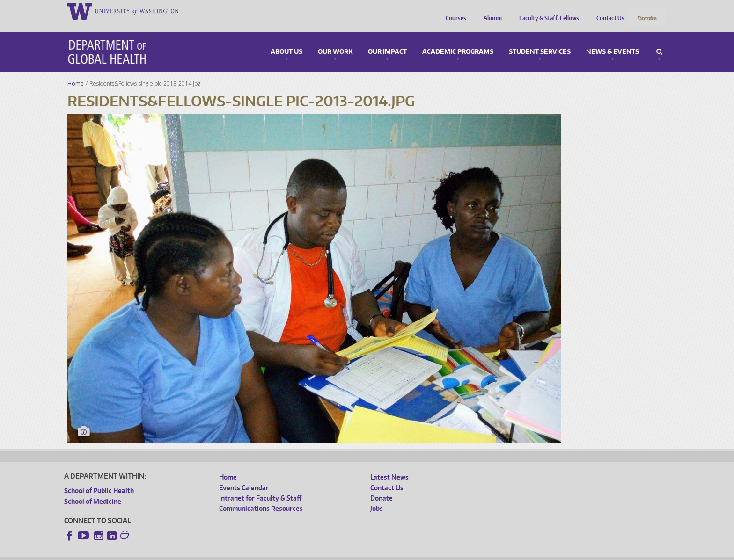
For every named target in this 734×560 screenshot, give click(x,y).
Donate (647, 11)
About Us (286, 39)
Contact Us (608, 11)
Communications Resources (261, 496)
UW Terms (226, 553)
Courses (454, 11)
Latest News (389, 465)
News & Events (613, 39)
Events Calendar (244, 475)
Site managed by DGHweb (282, 553)
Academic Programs (458, 39)
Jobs (377, 496)
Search (659, 39)
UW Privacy (188, 553)
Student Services (540, 39)
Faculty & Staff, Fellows (547, 11)
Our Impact (387, 39)
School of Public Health (99, 478)
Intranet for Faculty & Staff (260, 486)
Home (76, 71)
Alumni (490, 11)
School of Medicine (93, 489)
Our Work (335, 39)
